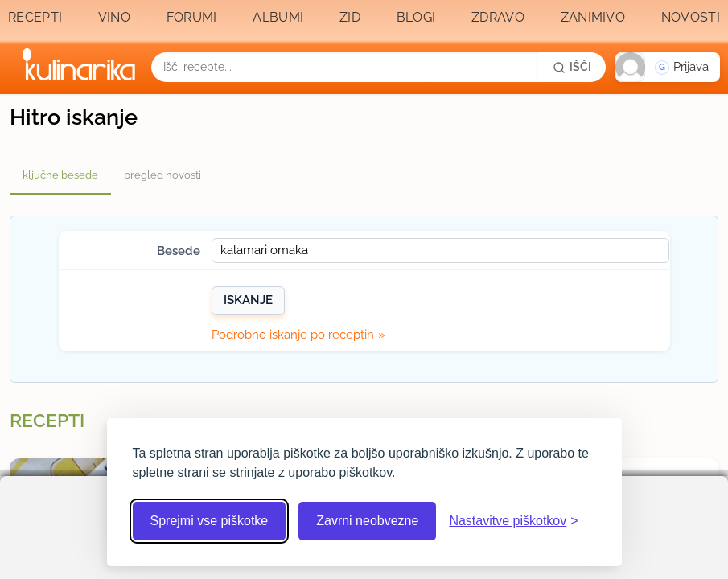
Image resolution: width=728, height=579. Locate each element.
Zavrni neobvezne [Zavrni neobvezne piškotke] (367, 521)
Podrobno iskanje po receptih (293, 335)
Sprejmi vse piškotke (210, 521)
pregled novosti (162, 175)
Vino (114, 17)
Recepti (35, 17)
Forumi (192, 17)
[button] (668, 67)
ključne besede (60, 175)
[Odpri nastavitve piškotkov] (513, 521)
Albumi (278, 17)
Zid (350, 17)
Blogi (416, 17)
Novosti (691, 17)
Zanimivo (593, 17)
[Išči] (572, 67)
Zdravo (498, 17)
